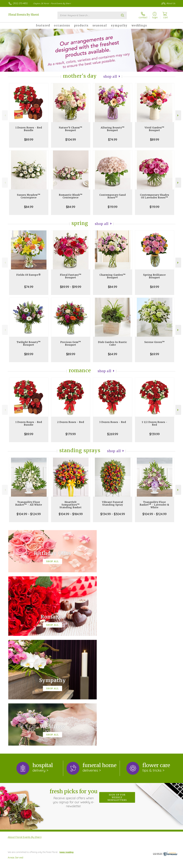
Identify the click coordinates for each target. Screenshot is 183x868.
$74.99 (113, 140)
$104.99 (71, 140)
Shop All (110, 77)
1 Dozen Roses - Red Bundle (29, 129)
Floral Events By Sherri (24, 15)
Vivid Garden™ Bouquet (154, 129)
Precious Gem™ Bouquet (71, 343)
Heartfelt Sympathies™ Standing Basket (71, 505)
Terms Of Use (117, 865)
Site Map (168, 865)
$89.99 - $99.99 (71, 287)
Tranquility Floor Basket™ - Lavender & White (154, 505)
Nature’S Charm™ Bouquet (71, 129)
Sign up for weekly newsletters (117, 688)
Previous (5, 115)
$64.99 (113, 354)
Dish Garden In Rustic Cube (113, 343)
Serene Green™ (155, 342)
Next (178, 115)
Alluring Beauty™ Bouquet (113, 129)
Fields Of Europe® (29, 275)
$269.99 (113, 434)
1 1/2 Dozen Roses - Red (155, 423)
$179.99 (71, 434)
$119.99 (113, 207)
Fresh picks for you (74, 688)
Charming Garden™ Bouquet (113, 276)
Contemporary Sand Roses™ (113, 196)
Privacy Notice (133, 865)
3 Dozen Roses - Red (113, 422)
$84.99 (29, 207)
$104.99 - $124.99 (29, 514)
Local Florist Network (152, 865)
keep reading (67, 742)
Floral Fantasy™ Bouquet (71, 276)
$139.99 (154, 434)
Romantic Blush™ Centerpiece (71, 196)
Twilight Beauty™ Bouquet (29, 343)
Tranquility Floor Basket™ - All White (29, 503)
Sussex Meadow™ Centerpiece (29, 196)
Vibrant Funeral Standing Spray (113, 503)
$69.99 (155, 287)
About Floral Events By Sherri (25, 727)
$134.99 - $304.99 (113, 514)
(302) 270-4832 (20, 3)
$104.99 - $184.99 (71, 514)
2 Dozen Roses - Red (71, 422)
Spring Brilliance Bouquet (154, 276)
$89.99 (29, 140)
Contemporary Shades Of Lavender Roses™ (155, 196)
